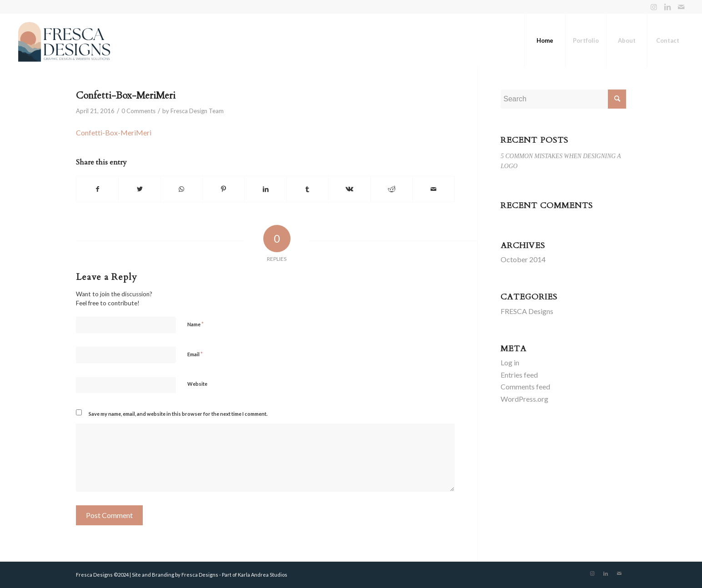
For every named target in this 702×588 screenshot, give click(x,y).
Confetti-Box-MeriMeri (126, 96)
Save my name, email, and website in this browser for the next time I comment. (178, 414)
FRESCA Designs (527, 311)
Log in (510, 362)
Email (195, 354)
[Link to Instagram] (654, 7)
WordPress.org (524, 399)
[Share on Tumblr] (308, 189)
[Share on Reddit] (392, 189)
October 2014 (523, 259)
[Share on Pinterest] (223, 189)
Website (197, 384)
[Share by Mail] (434, 189)
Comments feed (525, 386)
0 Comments (138, 111)
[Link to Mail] (681, 7)
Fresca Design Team (197, 111)
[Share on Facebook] (97, 189)
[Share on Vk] (349, 189)
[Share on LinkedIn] (265, 189)
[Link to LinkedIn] (667, 7)
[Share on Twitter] (139, 189)
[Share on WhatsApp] (182, 189)
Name (196, 324)
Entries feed (519, 375)
